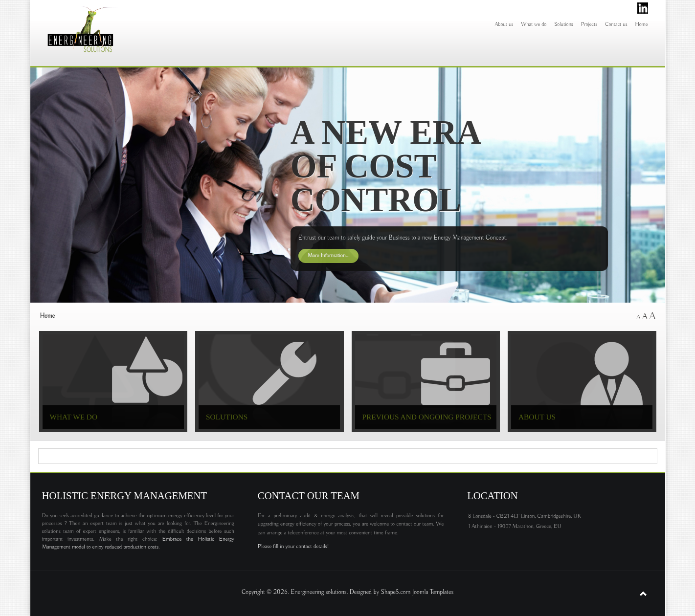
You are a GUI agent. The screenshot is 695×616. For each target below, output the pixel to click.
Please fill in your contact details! (293, 547)
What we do (534, 24)
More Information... (329, 256)
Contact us (616, 24)
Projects (589, 24)
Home (642, 24)
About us (504, 24)
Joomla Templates (433, 593)
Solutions (564, 24)
